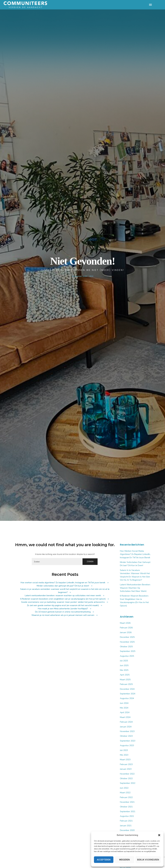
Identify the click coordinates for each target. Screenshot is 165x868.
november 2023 (127, 731)
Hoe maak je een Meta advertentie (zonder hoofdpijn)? (63, 609)
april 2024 (125, 712)
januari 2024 (126, 727)
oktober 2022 (126, 778)
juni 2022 (124, 788)
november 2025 (127, 642)
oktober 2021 (126, 807)
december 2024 (127, 689)
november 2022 (127, 774)
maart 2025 (125, 680)
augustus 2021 (127, 816)
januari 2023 (126, 769)
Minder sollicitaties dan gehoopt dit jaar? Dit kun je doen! (63, 586)
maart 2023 (125, 760)
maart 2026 (125, 623)
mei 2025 (124, 670)
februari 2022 (126, 797)
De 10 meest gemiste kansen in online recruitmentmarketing (63, 612)
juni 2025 (124, 665)
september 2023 (128, 741)
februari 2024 (126, 722)
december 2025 (127, 637)
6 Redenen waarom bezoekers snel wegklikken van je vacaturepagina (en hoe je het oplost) (63, 599)
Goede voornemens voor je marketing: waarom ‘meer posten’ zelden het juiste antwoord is (63, 602)
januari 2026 (126, 632)
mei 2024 (124, 708)
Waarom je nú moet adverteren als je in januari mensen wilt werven (63, 615)
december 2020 (127, 830)
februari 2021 (126, 821)
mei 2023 (124, 755)
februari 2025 (126, 684)
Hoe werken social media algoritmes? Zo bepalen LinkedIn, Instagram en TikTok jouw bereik (63, 583)
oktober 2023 (126, 736)
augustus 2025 (127, 656)
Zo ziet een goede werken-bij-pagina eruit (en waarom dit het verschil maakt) (63, 605)
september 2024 (128, 694)
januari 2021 (126, 826)
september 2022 (128, 783)
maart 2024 (125, 717)
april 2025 (125, 675)
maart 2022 (125, 793)
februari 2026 (126, 628)
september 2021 (128, 811)
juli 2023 (124, 750)
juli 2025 (124, 661)
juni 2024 (124, 703)
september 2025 (128, 651)
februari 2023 (126, 764)
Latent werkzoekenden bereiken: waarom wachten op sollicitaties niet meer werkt (63, 596)
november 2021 (127, 802)
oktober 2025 (126, 647)
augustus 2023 (127, 745)
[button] (159, 835)
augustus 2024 (127, 698)
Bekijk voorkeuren (148, 860)
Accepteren (104, 860)
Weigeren (124, 860)
